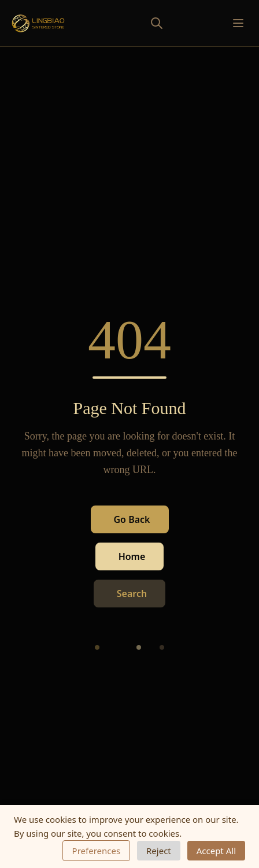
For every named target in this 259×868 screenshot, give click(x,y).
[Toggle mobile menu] (238, 23)
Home (132, 557)
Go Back (132, 520)
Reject (159, 851)
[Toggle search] (131, 23)
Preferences (97, 851)
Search (132, 594)
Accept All (216, 851)
